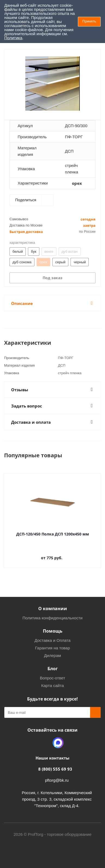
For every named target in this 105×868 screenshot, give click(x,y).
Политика (13, 38)
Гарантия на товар (52, 648)
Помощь (53, 631)
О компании (53, 609)
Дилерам (52, 655)
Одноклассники (44, 743)
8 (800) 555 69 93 (55, 769)
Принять (89, 21)
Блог (53, 669)
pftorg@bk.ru (57, 780)
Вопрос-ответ (52, 678)
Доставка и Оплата (52, 640)
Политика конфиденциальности (52, 618)
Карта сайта (53, 685)
